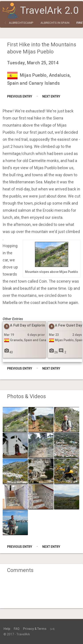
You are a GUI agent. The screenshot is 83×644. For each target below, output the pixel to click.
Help (7, 629)
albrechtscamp (21, 23)
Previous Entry (20, 96)
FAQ (17, 629)
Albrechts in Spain (55, 23)
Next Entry (51, 96)
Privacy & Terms (35, 629)
